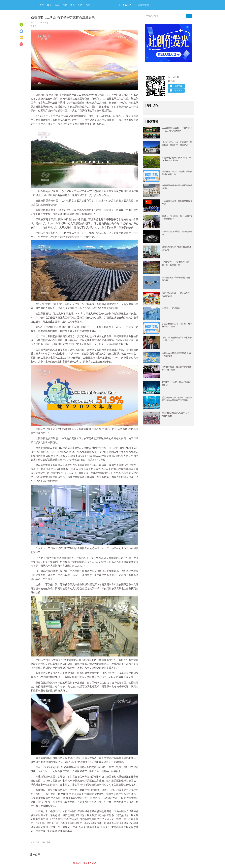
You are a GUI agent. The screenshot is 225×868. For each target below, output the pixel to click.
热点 (72, 5)
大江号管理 (143, 5)
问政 (88, 5)
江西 (57, 5)
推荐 (49, 5)
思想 (80, 5)
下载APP (127, 5)
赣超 (65, 5)
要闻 (41, 5)
